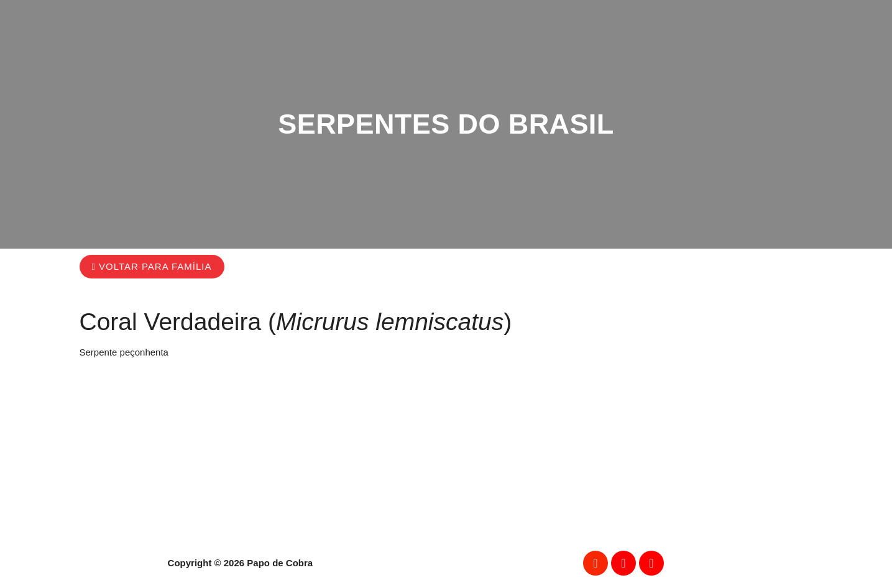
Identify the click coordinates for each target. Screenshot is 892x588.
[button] (152, 267)
